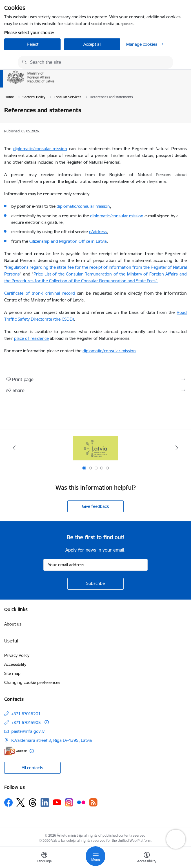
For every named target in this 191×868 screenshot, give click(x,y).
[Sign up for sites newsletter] (95, 584)
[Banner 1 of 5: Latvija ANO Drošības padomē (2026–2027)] (95, 448)
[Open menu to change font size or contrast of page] (147, 858)
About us (13, 624)
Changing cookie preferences (32, 682)
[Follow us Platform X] (21, 803)
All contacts (32, 768)
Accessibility (15, 664)
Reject (33, 44)
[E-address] (15, 751)
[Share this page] (95, 390)
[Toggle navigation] (95, 856)
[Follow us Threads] (33, 803)
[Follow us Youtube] (57, 802)
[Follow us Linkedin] (45, 803)
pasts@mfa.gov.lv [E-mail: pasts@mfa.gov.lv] (28, 731)
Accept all (92, 44)
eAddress (98, 232)
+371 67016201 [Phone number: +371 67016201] (26, 714)
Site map (12, 673)
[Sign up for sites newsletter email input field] (95, 565)
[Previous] (14, 448)
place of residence (31, 338)
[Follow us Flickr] (81, 802)
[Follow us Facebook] (8, 803)
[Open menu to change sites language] (44, 858)
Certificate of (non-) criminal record (40, 293)
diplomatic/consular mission (40, 149)
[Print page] (95, 379)
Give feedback (95, 506)
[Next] (177, 448)
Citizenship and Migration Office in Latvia (68, 241)
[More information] (47, 722)
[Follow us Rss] (93, 802)
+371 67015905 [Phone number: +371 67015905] (26, 722)
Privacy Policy (17, 655)
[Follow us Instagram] (69, 802)
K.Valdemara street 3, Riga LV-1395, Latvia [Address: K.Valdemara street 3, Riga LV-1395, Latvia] (52, 740)
